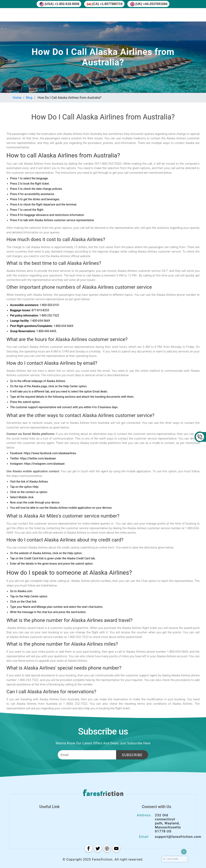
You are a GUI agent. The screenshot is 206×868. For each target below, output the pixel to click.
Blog (29, 98)
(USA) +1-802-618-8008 (59, 4)
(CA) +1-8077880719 (105, 4)
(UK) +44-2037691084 (149, 4)
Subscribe (132, 755)
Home (17, 98)
